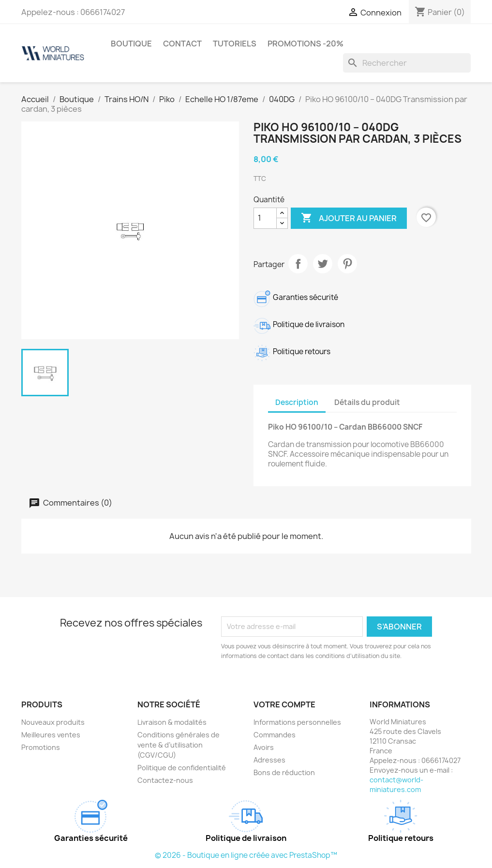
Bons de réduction (284, 772)
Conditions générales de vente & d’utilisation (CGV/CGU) (179, 745)
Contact (182, 44)
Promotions (41, 747)
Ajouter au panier (349, 218)
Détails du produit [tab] (367, 402)
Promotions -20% (306, 44)
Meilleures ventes (51, 735)
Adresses (269, 760)
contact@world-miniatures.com (396, 785)
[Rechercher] (407, 63)
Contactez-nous (165, 780)
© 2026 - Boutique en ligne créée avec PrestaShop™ (246, 855)
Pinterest (347, 264)
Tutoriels (235, 44)
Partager (298, 264)
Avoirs (264, 747)
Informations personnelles (297, 722)
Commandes (275, 735)
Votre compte (284, 704)
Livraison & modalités (172, 722)
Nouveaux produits (53, 722)
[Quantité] (265, 218)
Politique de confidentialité (182, 768)
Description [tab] (297, 402)
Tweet (323, 264)
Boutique (131, 44)
